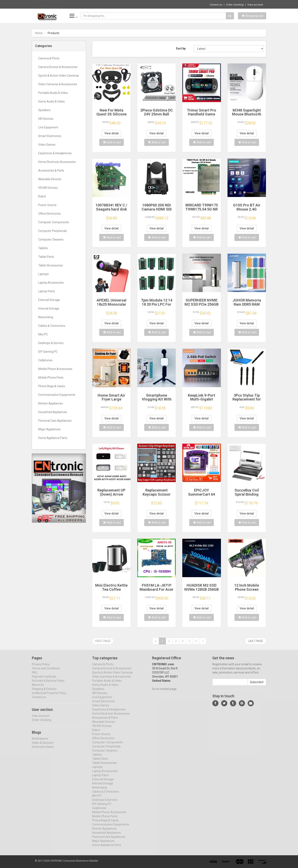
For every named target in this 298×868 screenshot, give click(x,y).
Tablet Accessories (51, 265)
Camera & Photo (49, 58)
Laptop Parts (47, 291)
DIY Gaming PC (48, 352)
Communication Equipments (57, 395)
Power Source (47, 205)
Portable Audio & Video (53, 93)
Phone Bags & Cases (52, 386)
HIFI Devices (46, 119)
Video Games (47, 145)
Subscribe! (257, 686)
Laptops (43, 274)
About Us (38, 688)
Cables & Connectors (52, 326)
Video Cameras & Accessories (58, 84)
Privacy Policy (41, 668)
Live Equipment (48, 127)
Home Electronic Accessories (57, 162)
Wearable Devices (50, 179)
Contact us (216, 5)
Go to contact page (164, 693)
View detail (111, 133)
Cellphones (45, 360)
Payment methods (44, 680)
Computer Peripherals (53, 231)
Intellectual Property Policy (49, 697)
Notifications (40, 742)
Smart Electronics (50, 136)
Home (39, 33)
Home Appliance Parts (53, 438)
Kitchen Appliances (51, 403)
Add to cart (112, 142)
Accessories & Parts (51, 170)
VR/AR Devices (48, 188)
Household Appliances (53, 412)
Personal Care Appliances (55, 421)
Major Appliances (49, 429)
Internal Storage (49, 309)
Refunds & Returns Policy (48, 684)
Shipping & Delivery (44, 693)
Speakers (44, 110)
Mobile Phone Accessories (55, 369)
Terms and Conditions (46, 672)
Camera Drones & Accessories (58, 67)
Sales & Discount (43, 746)
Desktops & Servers (51, 343)
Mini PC (43, 334)
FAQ (35, 676)
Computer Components (54, 222)
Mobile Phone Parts (51, 378)
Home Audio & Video (51, 101)
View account (255, 5)
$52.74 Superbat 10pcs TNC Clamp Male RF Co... (93, 4)
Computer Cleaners (51, 239)
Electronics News (43, 750)
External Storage (49, 300)
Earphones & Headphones (55, 153)
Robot (42, 196)
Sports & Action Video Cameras (59, 76)
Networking (46, 317)
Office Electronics (49, 214)
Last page (256, 641)
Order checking (235, 5)
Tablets (43, 248)
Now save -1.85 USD (48, 4)
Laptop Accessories (51, 283)
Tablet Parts (46, 257)
